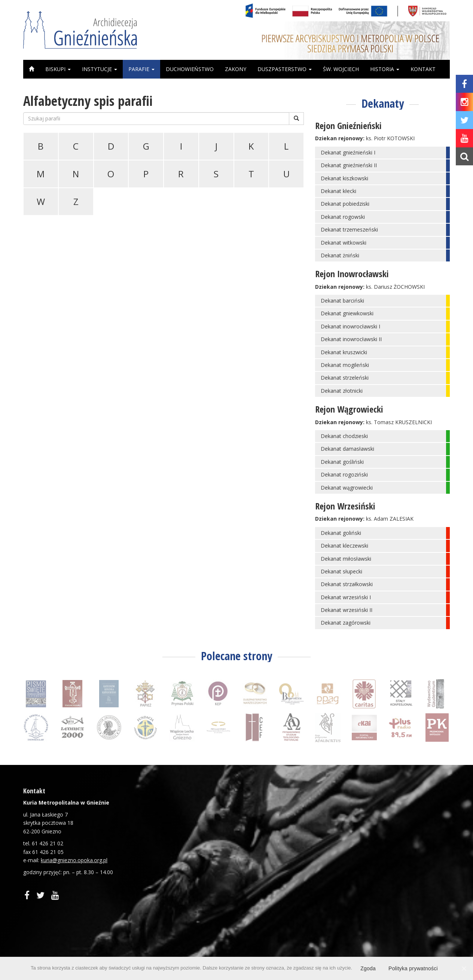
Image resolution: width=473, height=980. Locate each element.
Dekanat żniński (340, 255)
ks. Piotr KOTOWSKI (390, 138)
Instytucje (100, 69)
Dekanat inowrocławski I (350, 326)
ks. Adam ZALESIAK (390, 519)
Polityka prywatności (413, 968)
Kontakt (423, 69)
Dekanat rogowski (343, 217)
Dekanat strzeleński (345, 378)
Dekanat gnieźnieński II (349, 165)
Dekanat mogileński (345, 365)
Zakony (236, 69)
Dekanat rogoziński (344, 474)
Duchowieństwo (190, 69)
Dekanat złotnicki (342, 391)
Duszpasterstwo (285, 69)
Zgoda (368, 968)
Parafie (141, 69)
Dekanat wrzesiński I (346, 597)
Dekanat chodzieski (344, 436)
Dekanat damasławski (347, 449)
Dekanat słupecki (341, 571)
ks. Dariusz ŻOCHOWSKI (395, 287)
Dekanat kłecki (338, 191)
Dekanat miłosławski (346, 559)
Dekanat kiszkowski (344, 178)
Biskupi (58, 69)
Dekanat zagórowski (346, 623)
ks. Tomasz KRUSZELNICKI (399, 422)
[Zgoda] (464, 968)
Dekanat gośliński (342, 462)
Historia (385, 69)
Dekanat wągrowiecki (347, 488)
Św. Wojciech (341, 69)
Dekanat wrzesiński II (347, 610)
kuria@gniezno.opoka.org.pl (74, 860)
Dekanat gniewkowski (347, 313)
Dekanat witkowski (344, 243)
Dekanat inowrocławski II (351, 339)
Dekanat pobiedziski (345, 204)
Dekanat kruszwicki (344, 352)
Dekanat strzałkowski (347, 584)
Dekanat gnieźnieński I (348, 152)
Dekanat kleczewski (344, 546)
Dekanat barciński (342, 301)
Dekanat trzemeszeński (349, 229)
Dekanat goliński (341, 533)
